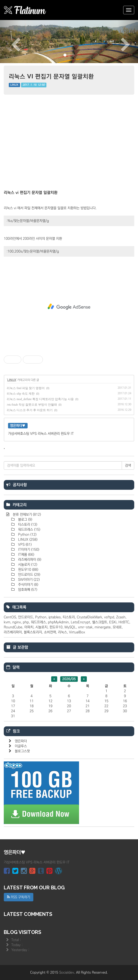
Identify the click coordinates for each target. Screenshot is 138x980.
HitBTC (124, 622)
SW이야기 (28, 580)
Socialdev (67, 972)
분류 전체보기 (26, 515)
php (26, 622)
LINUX (14, 85)
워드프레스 (29, 530)
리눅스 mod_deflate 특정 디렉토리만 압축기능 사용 (40, 399)
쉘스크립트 (100, 622)
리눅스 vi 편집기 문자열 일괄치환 (51, 76)
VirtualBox (77, 632)
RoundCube (13, 627)
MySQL (70, 627)
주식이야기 (28, 585)
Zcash (121, 617)
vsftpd (109, 617)
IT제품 (26, 555)
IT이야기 (28, 550)
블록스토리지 (33, 632)
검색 (128, 465)
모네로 (117, 627)
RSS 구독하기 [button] (19, 897)
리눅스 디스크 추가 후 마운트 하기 (30, 410)
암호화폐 (27, 590)
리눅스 (62, 632)
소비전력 (50, 632)
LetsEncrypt (80, 622)
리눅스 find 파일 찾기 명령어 (26, 388)
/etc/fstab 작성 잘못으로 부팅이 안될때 (32, 405)
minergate (103, 627)
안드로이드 (29, 575)
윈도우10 (28, 570)
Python (27, 535)
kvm (7, 622)
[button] (10, 42)
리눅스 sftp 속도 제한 (21, 394)
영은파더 (21, 741)
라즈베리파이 (29, 560)
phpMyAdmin (58, 622)
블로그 (25, 520)
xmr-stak (85, 627)
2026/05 (69, 679)
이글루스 (21, 746)
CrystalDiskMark (89, 617)
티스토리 (27, 525)
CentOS (10, 617)
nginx (17, 622)
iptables (55, 617)
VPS (24, 545)
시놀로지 (27, 565)
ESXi (113, 622)
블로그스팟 (22, 751)
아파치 (29, 627)
